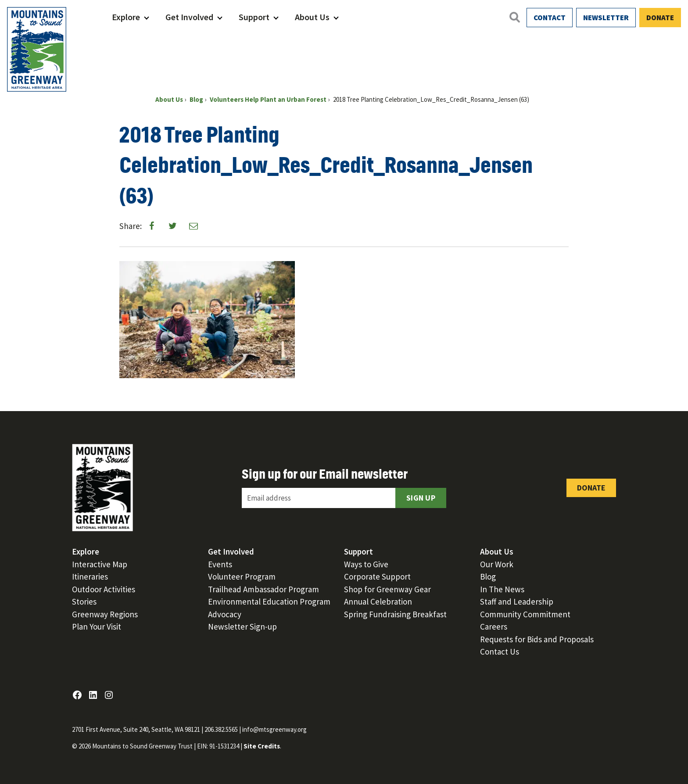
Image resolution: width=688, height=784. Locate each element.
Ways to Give (366, 564)
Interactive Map (100, 564)
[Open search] (514, 17)
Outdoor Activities (104, 589)
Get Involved (189, 17)
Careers (494, 626)
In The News (502, 589)
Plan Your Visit (97, 626)
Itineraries (90, 576)
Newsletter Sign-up (242, 626)
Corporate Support (377, 576)
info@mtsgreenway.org (274, 729)
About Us (312, 17)
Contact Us (500, 652)
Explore (126, 17)
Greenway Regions (105, 614)
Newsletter (606, 18)
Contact (550, 18)
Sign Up (421, 498)
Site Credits (262, 746)
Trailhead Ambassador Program (263, 589)
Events (220, 564)
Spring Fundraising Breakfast (395, 614)
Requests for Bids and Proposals (537, 639)
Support (254, 17)
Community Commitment (525, 614)
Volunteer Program (242, 576)
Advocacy (225, 614)
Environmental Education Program (269, 601)
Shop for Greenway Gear (387, 589)
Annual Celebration (378, 601)
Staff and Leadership (517, 601)
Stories (84, 601)
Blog (488, 576)
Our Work (497, 564)
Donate (660, 18)
